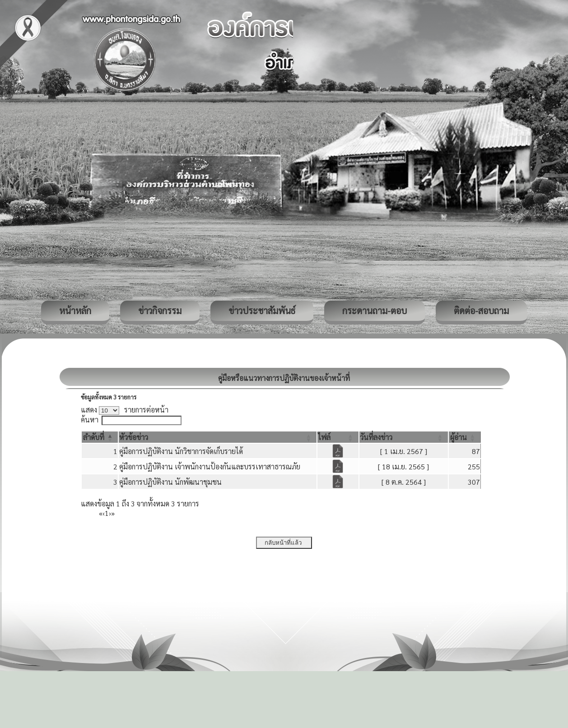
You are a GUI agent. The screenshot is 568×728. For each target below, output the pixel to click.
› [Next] (110, 513)
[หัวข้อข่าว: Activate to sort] (218, 437)
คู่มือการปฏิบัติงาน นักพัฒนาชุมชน (170, 482)
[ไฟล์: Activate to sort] (338, 437)
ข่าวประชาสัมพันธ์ (262, 311)
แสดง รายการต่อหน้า (125, 410)
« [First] (101, 513)
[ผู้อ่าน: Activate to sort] (465, 437)
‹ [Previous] (104, 513)
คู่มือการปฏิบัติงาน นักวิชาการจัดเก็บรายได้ (181, 451)
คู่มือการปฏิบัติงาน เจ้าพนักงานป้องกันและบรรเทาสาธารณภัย (210, 466)
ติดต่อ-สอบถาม (481, 311)
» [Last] (113, 513)
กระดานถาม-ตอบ (375, 311)
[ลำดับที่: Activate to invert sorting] (100, 437)
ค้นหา (90, 420)
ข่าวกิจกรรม (160, 311)
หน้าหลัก (75, 311)
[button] (94, 437)
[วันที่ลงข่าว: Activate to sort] (404, 437)
